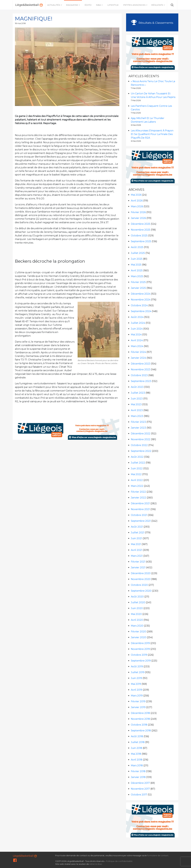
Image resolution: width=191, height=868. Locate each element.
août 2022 (137, 457)
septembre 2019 (141, 661)
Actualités (54, 5)
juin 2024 (137, 329)
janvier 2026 (138, 218)
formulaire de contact (158, 856)
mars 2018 (137, 765)
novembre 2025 (141, 230)
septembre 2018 (141, 731)
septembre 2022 (141, 451)
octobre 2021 (139, 515)
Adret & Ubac (96, 864)
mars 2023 (137, 416)
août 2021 (137, 527)
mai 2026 (136, 195)
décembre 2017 (140, 783)
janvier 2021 (138, 567)
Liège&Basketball (29, 5)
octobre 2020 (139, 585)
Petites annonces (134, 5)
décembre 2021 (140, 503)
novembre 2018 (140, 719)
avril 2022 (137, 480)
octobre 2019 (139, 655)
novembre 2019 (140, 649)
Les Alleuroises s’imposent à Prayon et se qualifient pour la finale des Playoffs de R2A (152, 134)
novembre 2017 (140, 789)
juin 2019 (136, 678)
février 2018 (138, 771)
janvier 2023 (138, 428)
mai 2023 (136, 404)
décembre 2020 (141, 573)
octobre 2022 (139, 445)
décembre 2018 (140, 713)
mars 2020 (137, 626)
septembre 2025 (141, 241)
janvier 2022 (138, 498)
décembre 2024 (141, 294)
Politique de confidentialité (119, 861)
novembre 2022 (141, 439)
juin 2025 (137, 259)
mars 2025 (137, 276)
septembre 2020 (141, 591)
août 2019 (137, 666)
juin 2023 (137, 399)
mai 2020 (136, 614)
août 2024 (137, 317)
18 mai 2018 (20, 23)
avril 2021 (137, 550)
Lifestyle (113, 5)
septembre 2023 (141, 381)
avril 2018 (137, 760)
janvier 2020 (139, 637)
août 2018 (137, 736)
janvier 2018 (138, 777)
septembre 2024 (141, 311)
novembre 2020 (141, 579)
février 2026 (138, 212)
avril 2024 (137, 340)
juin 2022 (137, 468)
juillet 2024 (138, 323)
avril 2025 (137, 270)
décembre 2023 (141, 364)
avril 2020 (137, 620)
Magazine (72, 5)
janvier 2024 (138, 358)
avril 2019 (137, 690)
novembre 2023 (141, 369)
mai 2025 (136, 265)
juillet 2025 (138, 253)
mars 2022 (137, 486)
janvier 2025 (138, 288)
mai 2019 (136, 684)
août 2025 (137, 247)
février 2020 (138, 632)
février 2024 (138, 352)
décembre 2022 (141, 434)
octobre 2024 (139, 305)
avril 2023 (137, 410)
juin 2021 (136, 538)
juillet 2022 (138, 463)
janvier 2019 (138, 707)
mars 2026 (137, 206)
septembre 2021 (141, 521)
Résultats (157, 5)
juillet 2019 (138, 672)
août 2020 (137, 597)
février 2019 (138, 701)
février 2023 (138, 422)
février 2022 (138, 492)
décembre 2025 (141, 224)
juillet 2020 (138, 602)
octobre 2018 (139, 725)
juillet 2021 (138, 533)
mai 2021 (136, 544)
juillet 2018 (138, 742)
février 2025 (138, 282)
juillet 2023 (138, 393)
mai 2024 (136, 335)
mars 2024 (137, 346)
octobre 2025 (139, 236)
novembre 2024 (141, 300)
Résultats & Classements (152, 23)
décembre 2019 (140, 643)
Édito (88, 5)
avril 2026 (137, 201)
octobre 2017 (139, 795)
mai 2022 (136, 474)
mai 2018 (136, 754)
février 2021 (138, 562)
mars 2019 (137, 696)
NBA (98, 5)
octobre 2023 (139, 375)
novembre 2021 (140, 509)
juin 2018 (137, 748)
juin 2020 (137, 608)
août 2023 (137, 387)
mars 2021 (137, 556)
